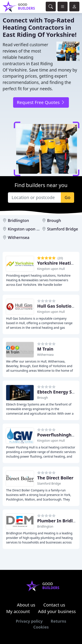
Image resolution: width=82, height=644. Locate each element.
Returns (58, 621)
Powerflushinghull (57, 435)
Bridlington (18, 220)
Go (67, 197)
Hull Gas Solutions (57, 306)
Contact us (54, 605)
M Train (45, 349)
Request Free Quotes (41, 102)
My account (18, 611)
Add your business (57, 611)
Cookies (41, 627)
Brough (54, 220)
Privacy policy (29, 621)
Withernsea (19, 237)
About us (26, 605)
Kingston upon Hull (26, 229)
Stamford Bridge (63, 229)
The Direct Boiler (55, 478)
